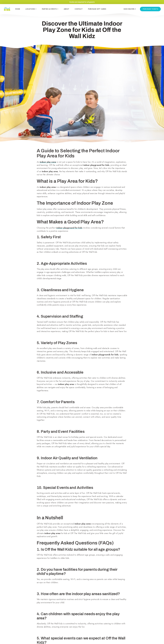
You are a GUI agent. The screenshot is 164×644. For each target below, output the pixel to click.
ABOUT (67, 9)
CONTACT (79, 9)
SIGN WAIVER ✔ (130, 9)
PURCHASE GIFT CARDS (97, 9)
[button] (31, 9)
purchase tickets (150, 9)
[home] (7, 9)
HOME (18, 9)
